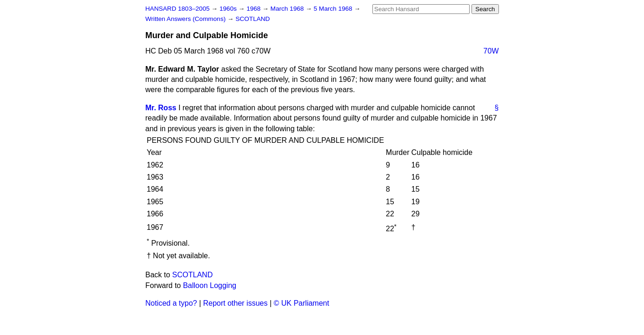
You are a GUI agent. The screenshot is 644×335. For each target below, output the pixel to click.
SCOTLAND (252, 19)
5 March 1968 (334, 9)
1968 (254, 9)
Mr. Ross (161, 108)
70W (491, 51)
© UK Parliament (302, 303)
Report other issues (236, 303)
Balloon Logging (209, 285)
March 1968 (288, 9)
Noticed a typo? (171, 303)
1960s (229, 9)
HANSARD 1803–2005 (178, 9)
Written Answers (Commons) (187, 19)
